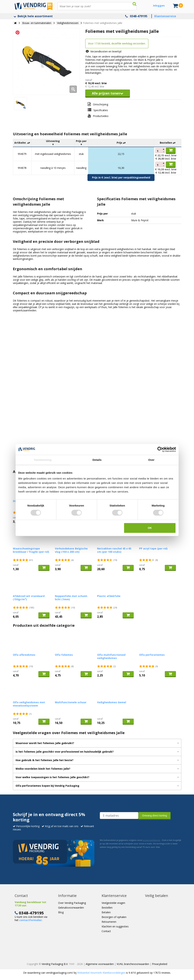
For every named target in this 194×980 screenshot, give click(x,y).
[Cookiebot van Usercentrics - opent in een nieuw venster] (160, 449)
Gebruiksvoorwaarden (71, 908)
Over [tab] (151, 460)
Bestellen (107, 908)
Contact (106, 931)
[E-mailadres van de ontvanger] (119, 816)
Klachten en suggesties (115, 926)
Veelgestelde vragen (113, 903)
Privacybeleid (160, 964)
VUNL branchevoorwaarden (133, 964)
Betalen (106, 912)
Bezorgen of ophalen (114, 917)
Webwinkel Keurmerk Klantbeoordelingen (101, 973)
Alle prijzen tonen (108, 93)
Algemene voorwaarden (100, 964)
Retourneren (109, 922)
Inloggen (159, 6)
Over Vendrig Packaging (72, 903)
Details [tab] (97, 460)
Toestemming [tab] (43, 460)
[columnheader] (22, 143)
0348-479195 (139, 16)
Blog (61, 912)
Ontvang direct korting (155, 816)
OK (150, 528)
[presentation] (127, 828)
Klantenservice (165, 16)
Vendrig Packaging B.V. (55, 964)
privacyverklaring (151, 840)
